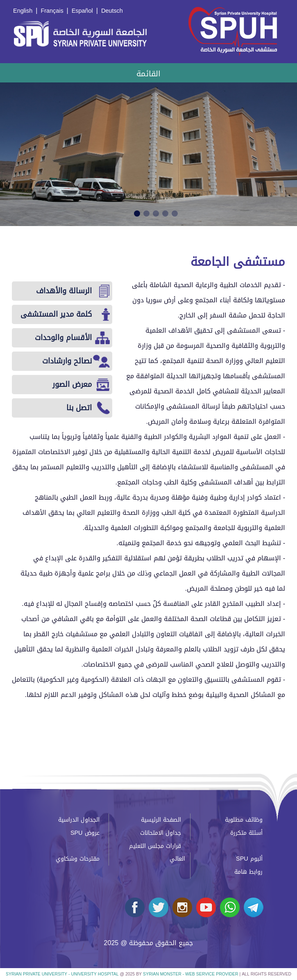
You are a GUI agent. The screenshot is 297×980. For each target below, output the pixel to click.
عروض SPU (85, 833)
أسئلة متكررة (246, 833)
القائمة (148, 74)
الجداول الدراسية (79, 820)
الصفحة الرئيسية (161, 820)
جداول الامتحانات (161, 833)
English (23, 11)
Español (82, 11)
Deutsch (112, 11)
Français (52, 11)
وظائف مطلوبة (244, 820)
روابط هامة (248, 872)
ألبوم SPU (249, 859)
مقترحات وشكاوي (78, 859)
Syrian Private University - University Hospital (62, 974)
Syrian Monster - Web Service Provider (190, 974)
